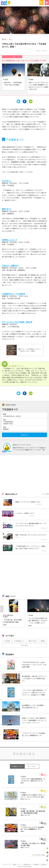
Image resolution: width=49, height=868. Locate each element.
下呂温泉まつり (19, 641)
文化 (10, 39)
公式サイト (24, 435)
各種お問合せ (27, 864)
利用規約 (36, 864)
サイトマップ (6, 864)
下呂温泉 (7, 641)
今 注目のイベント (17, 766)
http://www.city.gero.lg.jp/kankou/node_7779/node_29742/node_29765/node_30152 (28, 35)
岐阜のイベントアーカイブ (22, 445)
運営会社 (44, 864)
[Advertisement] (24, 474)
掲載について (17, 864)
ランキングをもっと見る (38, 855)
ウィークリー (32, 766)
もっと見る (46, 494)
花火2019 (24, 645)
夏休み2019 (33, 641)
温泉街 (43, 641)
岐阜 (5, 39)
